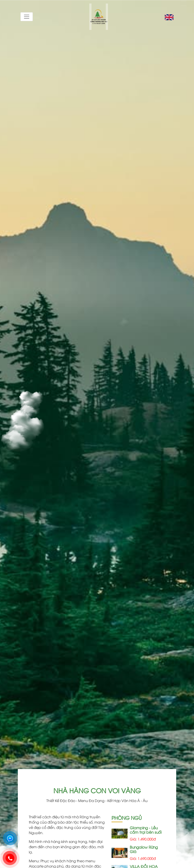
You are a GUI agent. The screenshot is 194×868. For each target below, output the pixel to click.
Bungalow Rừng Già (144, 849)
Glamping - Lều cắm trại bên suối (146, 830)
